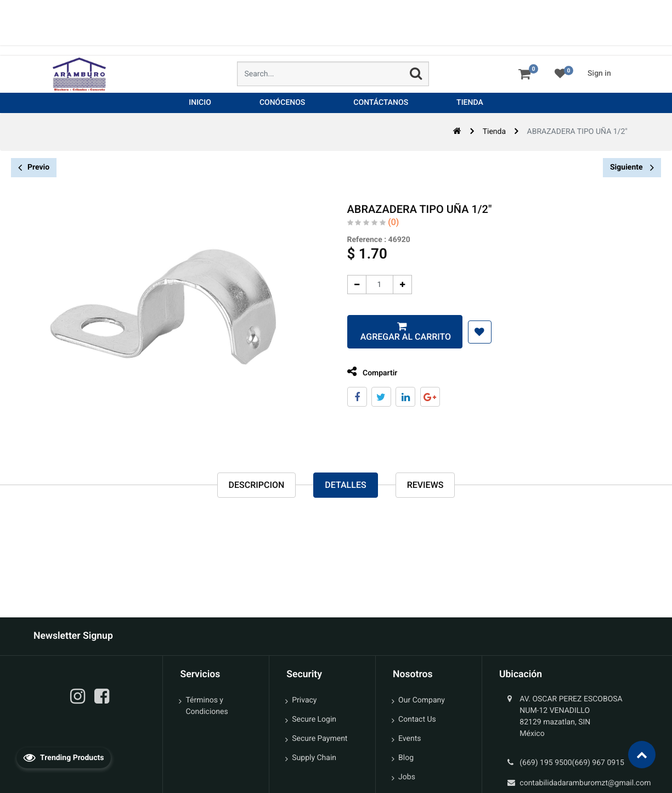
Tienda (494, 132)
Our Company (422, 700)
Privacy (304, 700)
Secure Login (314, 719)
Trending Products (64, 757)
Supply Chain (314, 758)
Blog (406, 758)
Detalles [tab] (345, 485)
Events (410, 739)
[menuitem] (200, 103)
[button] (471, 332)
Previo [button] (34, 168)
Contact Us (417, 719)
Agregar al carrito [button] (396, 337)
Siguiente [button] (632, 167)
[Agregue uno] (394, 285)
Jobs (407, 777)
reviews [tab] (425, 485)
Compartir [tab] (364, 372)
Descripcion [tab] (257, 485)
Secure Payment (320, 739)
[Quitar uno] (348, 285)
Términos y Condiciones (207, 706)
